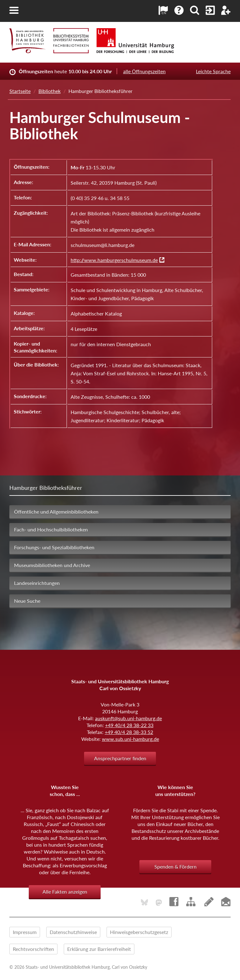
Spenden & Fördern (175, 867)
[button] (14, 10)
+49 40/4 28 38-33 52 (129, 732)
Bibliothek (50, 91)
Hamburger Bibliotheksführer (46, 488)
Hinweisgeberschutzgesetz (139, 932)
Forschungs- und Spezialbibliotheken (54, 547)
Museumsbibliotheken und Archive (52, 565)
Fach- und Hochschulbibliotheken (51, 529)
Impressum (25, 932)
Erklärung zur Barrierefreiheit (99, 949)
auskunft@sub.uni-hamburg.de (128, 718)
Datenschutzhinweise (73, 932)
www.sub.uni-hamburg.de (130, 739)
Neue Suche (27, 601)
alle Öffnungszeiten (144, 71)
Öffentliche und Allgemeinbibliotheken (56, 512)
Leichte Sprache (213, 71)
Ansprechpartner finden (120, 758)
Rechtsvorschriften (33, 949)
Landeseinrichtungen (37, 583)
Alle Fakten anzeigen (65, 892)
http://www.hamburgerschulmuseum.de (114, 260)
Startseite (20, 91)
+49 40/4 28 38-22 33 (129, 725)
